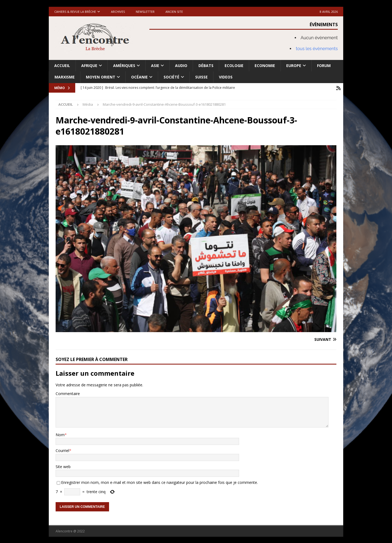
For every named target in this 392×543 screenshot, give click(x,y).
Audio (181, 66)
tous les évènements (317, 49)
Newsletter (145, 12)
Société (171, 77)
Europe (294, 66)
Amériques (124, 66)
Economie (265, 66)
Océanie (139, 77)
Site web (63, 466)
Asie (155, 66)
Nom (60, 434)
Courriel (62, 450)
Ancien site (174, 12)
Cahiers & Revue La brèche (75, 12)
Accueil (62, 66)
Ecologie (234, 66)
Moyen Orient (101, 77)
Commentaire (68, 393)
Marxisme (65, 77)
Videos (226, 77)
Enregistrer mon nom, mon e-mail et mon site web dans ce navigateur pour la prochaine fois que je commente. (159, 482)
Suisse (201, 77)
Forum (324, 66)
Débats (206, 66)
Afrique (89, 66)
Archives (118, 12)
